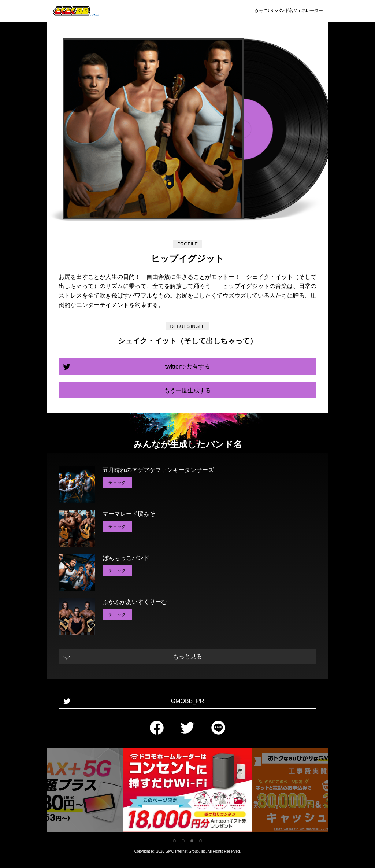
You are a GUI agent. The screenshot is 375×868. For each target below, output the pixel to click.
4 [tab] (201, 841)
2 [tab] (183, 841)
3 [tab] (192, 841)
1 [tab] (174, 841)
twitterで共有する (188, 367)
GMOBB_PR (188, 701)
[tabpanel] (187, 792)
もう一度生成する (187, 390)
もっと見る (187, 656)
